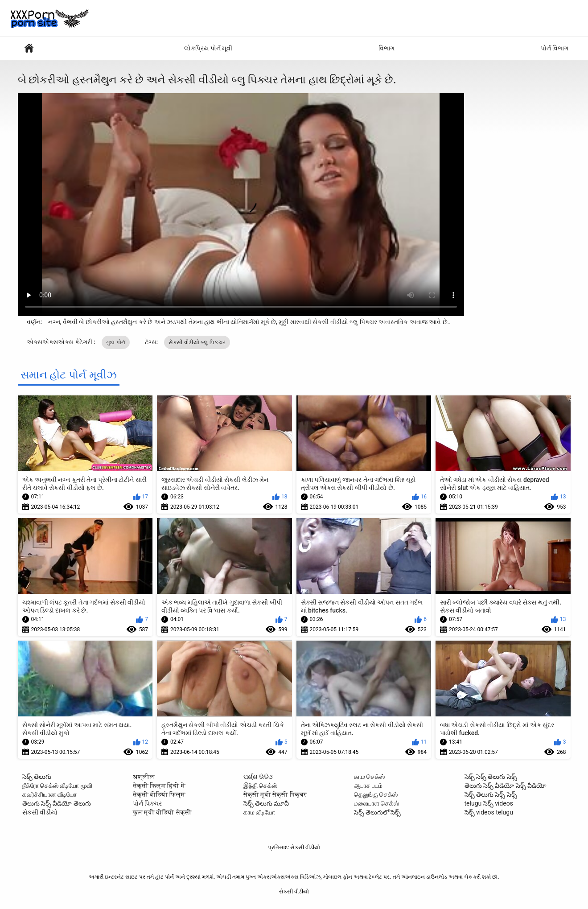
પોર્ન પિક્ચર (147, 803)
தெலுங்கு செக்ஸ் (376, 794)
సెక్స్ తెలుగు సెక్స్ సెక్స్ (491, 794)
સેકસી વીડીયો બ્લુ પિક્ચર (197, 342)
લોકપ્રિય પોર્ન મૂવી (208, 48)
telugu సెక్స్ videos (489, 803)
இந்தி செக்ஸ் (260, 786)
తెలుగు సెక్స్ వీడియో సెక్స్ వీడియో (506, 786)
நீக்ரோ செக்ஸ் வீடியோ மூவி (57, 786)
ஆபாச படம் (368, 786)
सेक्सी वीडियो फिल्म (159, 794)
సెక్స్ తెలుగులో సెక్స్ (378, 812)
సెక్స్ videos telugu (489, 812)
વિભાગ (387, 48)
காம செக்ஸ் (369, 777)
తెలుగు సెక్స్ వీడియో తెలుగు (57, 803)
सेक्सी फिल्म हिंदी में (159, 786)
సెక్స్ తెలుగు (37, 777)
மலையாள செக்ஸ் (376, 803)
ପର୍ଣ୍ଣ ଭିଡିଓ (258, 777)
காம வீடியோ (259, 812)
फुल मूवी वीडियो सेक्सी (162, 812)
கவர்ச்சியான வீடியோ (49, 794)
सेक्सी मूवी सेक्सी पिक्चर (275, 794)
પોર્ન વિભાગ (555, 48)
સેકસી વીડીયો (40, 812)
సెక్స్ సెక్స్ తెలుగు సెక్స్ (491, 777)
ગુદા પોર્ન (116, 342)
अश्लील (144, 777)
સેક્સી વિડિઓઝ (29, 48)
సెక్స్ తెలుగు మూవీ (266, 803)
